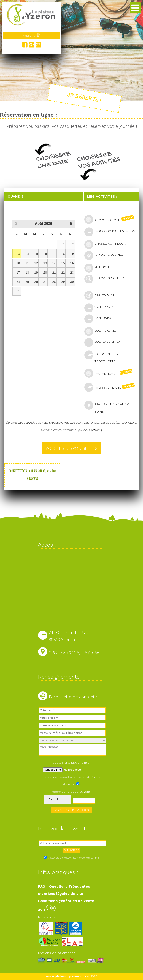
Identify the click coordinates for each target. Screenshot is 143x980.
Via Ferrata (101, 308)
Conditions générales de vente (66, 901)
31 (18, 291)
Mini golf (99, 268)
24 (18, 282)
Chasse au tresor (107, 244)
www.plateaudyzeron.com (66, 976)
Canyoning (100, 319)
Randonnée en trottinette (102, 357)
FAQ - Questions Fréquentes (64, 886)
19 (36, 273)
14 (54, 263)
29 (63, 282)
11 (27, 263)
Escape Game (102, 331)
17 (18, 273)
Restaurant (101, 295)
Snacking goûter (106, 279)
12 (36, 263)
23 (72, 273)
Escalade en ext (105, 342)
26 (36, 282)
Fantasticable (111, 373)
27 (45, 282)
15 (63, 263)
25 (27, 282)
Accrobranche (111, 219)
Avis (47, 910)
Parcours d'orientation (111, 232)
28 (54, 282)
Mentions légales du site (61, 894)
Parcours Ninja (111, 387)
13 (45, 263)
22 (63, 273)
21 (54, 273)
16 (72, 263)
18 (27, 273)
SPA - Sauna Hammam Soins (107, 407)
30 (72, 282)
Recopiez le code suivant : (72, 792)
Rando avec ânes (106, 255)
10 (18, 263)
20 (45, 273)
